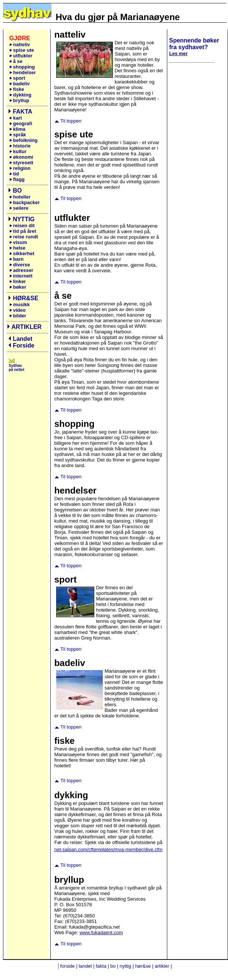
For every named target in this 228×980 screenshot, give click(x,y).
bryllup (19, 100)
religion (20, 168)
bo (113, 966)
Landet (22, 339)
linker (19, 281)
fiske (17, 89)
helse (17, 248)
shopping (22, 67)
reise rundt (24, 237)
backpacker (26, 202)
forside (68, 966)
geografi (21, 123)
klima (17, 129)
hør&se (143, 966)
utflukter (21, 56)
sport (17, 78)
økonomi (21, 157)
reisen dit (24, 226)
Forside (23, 345)
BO (17, 191)
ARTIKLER (27, 327)
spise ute (22, 50)
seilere (21, 208)
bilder (18, 316)
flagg (17, 179)
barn (16, 259)
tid (14, 174)
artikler (162, 966)
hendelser (23, 72)
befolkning (23, 140)
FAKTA (22, 112)
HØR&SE (25, 298)
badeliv (20, 84)
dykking (20, 95)
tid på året (23, 231)
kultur (18, 151)
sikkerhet (22, 253)
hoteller (22, 197)
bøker (18, 287)
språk (18, 135)
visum (18, 242)
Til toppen (71, 121)
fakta (101, 966)
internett (21, 276)
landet (85, 966)
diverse (20, 265)
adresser (21, 270)
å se (16, 61)
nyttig (125, 966)
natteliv (22, 45)
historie (20, 146)
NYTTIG (24, 219)
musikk (21, 305)
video (18, 310)
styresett (21, 163)
